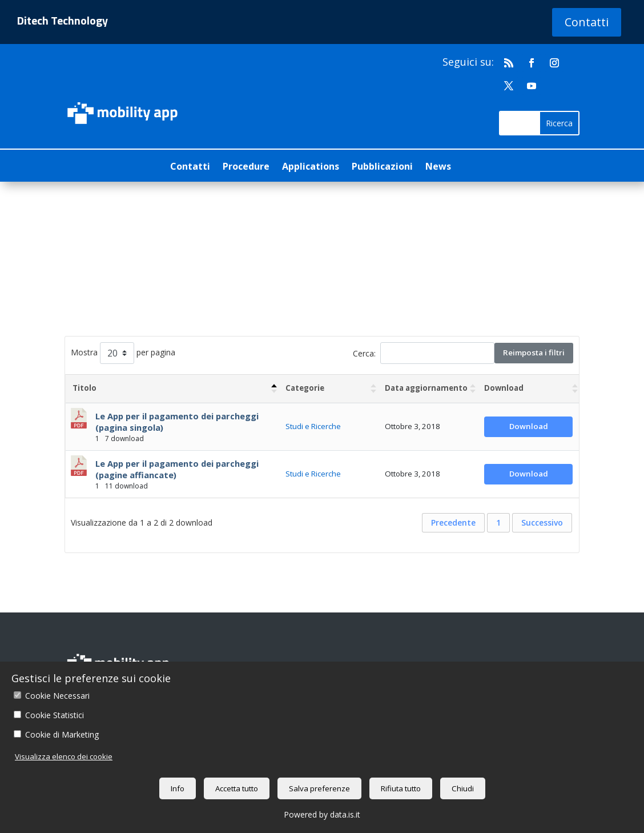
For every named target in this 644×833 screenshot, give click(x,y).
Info (178, 788)
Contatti (587, 22)
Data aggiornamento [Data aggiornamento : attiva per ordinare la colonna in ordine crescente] (426, 388)
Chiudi (463, 788)
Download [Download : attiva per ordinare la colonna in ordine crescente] (504, 388)
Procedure (246, 167)
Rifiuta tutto (401, 788)
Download (529, 426)
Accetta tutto (237, 788)
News (438, 167)
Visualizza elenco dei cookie (64, 756)
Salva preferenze (319, 788)
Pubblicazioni (382, 167)
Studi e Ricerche (313, 426)
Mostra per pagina (123, 353)
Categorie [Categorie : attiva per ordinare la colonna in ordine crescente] (305, 388)
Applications (311, 167)
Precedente (453, 522)
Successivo (542, 522)
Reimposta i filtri (534, 353)
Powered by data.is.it (322, 814)
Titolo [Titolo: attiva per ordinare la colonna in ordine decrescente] (84, 388)
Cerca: (424, 353)
